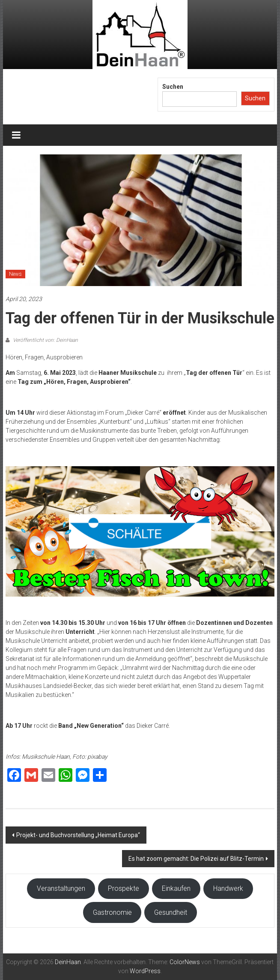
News (15, 274)
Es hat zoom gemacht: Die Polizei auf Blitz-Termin (196, 859)
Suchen (173, 87)
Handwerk (228, 888)
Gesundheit (171, 912)
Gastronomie (112, 912)
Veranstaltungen (61, 888)
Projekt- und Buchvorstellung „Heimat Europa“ (78, 835)
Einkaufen (176, 888)
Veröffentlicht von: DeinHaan (45, 340)
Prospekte (124, 888)
